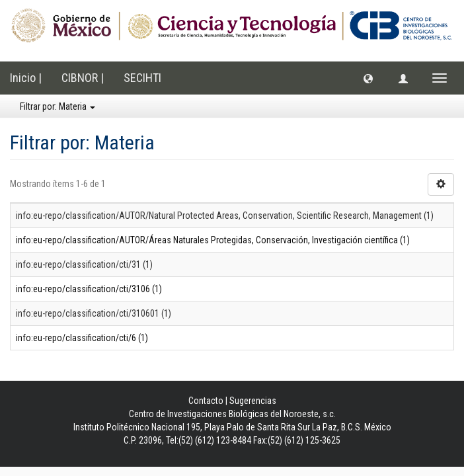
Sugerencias (253, 401)
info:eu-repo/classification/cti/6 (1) (82, 338)
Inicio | (26, 78)
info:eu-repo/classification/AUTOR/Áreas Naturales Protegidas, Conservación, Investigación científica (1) (213, 240)
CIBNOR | (83, 78)
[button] (368, 78)
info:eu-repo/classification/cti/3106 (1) (89, 289)
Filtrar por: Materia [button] (58, 106)
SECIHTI (142, 78)
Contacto (206, 401)
